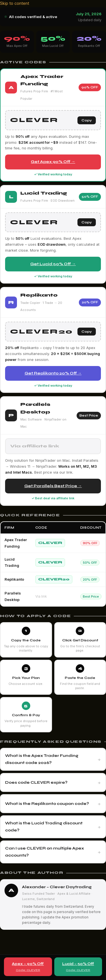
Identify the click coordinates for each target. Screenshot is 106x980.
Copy (87, 120)
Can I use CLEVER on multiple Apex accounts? (45, 852)
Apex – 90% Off (28, 967)
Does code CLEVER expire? (36, 782)
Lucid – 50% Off (78, 967)
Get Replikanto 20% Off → (53, 373)
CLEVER (50, 543)
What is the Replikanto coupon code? (47, 804)
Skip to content (15, 3)
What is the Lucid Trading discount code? (44, 827)
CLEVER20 (54, 579)
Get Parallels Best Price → (53, 486)
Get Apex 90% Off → (53, 162)
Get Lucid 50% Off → (53, 264)
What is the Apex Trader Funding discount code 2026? (42, 759)
